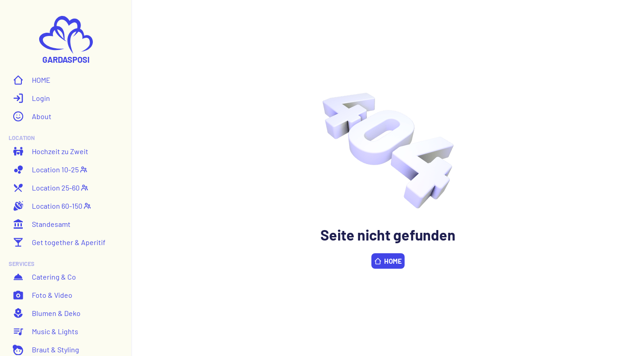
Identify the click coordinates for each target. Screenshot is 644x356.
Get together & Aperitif (59, 242)
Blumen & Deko (47, 313)
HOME (32, 80)
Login (31, 98)
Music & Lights (46, 331)
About (32, 116)
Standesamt (42, 224)
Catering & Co (44, 277)
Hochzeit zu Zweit (51, 151)
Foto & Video (43, 295)
